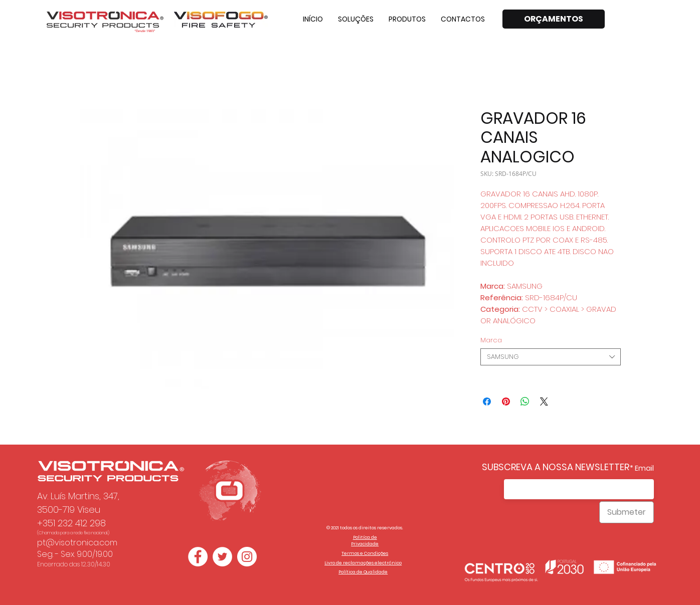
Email (644, 468)
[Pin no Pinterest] (506, 401)
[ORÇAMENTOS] (554, 19)
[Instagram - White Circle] (247, 557)
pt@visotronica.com (77, 543)
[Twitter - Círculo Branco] (222, 557)
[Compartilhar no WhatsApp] (525, 401)
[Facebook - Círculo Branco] (198, 557)
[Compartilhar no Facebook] (487, 401)
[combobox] (551, 357)
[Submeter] (627, 512)
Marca (491, 340)
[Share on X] (544, 401)
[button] (356, 19)
